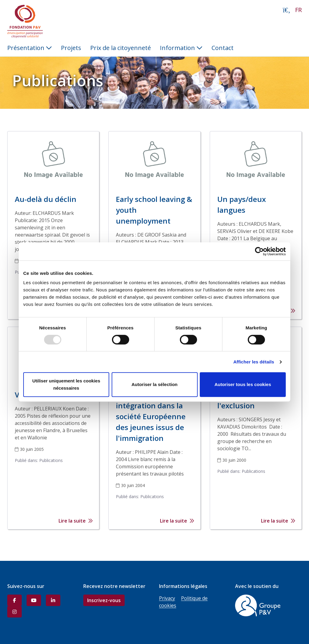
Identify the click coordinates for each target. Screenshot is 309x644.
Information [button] (181, 48)
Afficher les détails (254, 362)
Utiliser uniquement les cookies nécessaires (66, 384)
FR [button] (298, 10)
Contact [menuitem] (223, 48)
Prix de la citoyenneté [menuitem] (121, 48)
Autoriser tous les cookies (243, 384)
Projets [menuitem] (71, 48)
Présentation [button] (30, 48)
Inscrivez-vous (104, 600)
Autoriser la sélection (155, 384)
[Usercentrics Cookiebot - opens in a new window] (259, 251)
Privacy (167, 598)
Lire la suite (76, 521)
